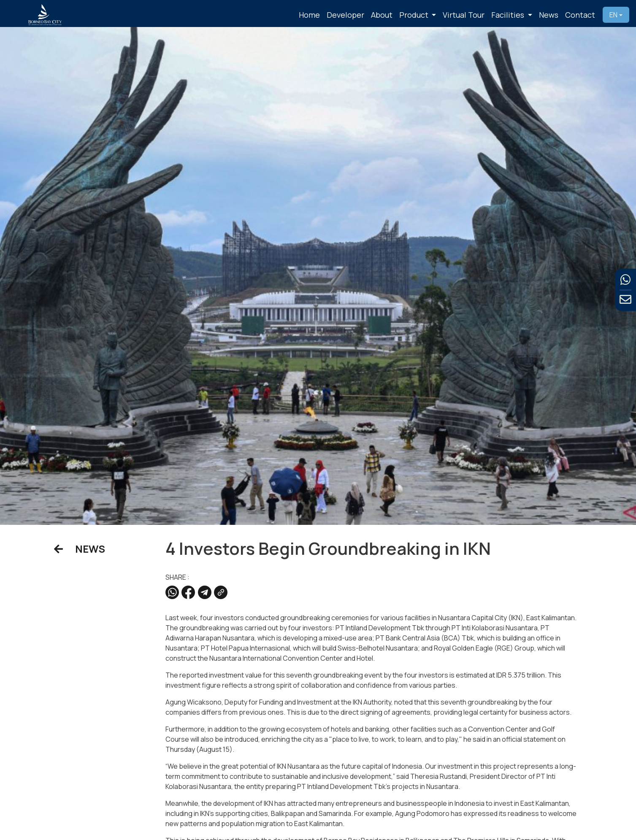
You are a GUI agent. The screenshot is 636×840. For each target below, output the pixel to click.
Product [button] (415, 15)
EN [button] (613, 15)
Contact (580, 15)
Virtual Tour (464, 15)
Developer (345, 15)
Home (309, 15)
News (549, 15)
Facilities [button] (509, 15)
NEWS (80, 549)
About (382, 15)
